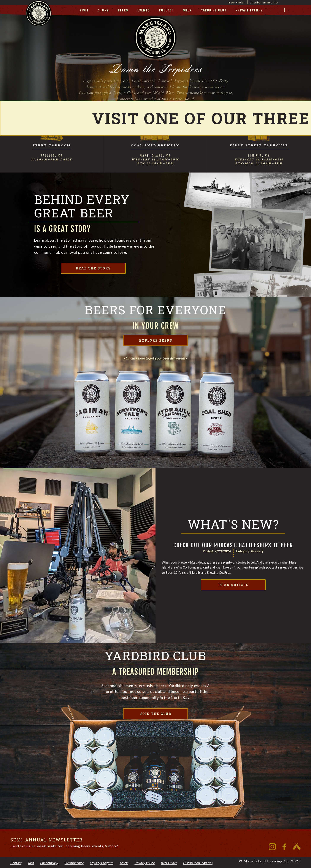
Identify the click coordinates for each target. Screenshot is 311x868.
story (103, 10)
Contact (16, 863)
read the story (93, 268)
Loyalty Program (102, 863)
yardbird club (214, 10)
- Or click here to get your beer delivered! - (155, 358)
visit (84, 10)
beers (123, 10)
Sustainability (74, 863)
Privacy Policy (145, 863)
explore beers (156, 340)
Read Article (233, 585)
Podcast (167, 10)
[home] (39, 19)
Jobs (31, 863)
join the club (155, 714)
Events (144, 10)
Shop (188, 10)
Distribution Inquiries (264, 2)
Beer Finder (237, 2)
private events (249, 10)
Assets (124, 863)
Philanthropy (49, 863)
